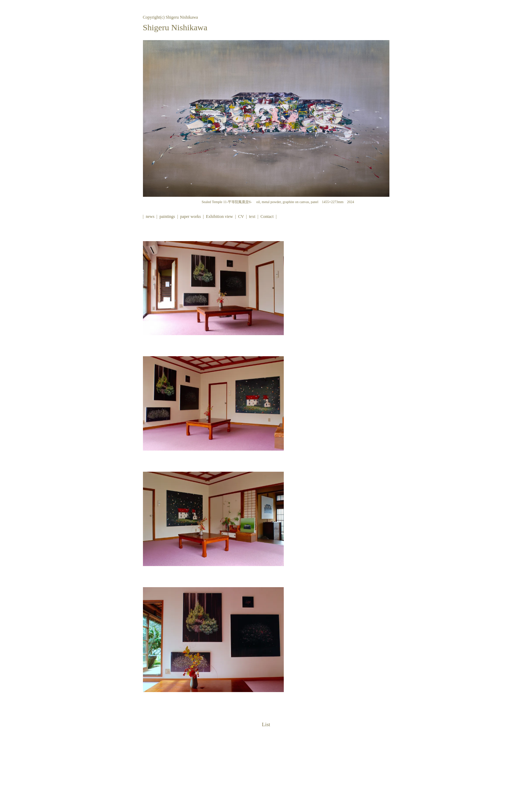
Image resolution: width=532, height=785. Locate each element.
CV (241, 216)
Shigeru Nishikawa (175, 27)
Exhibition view (220, 216)
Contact (267, 216)
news (150, 216)
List (266, 724)
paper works (190, 216)
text (252, 216)
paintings (167, 216)
